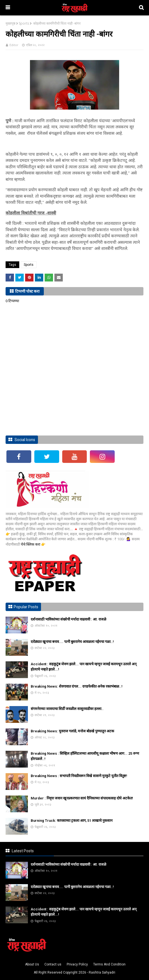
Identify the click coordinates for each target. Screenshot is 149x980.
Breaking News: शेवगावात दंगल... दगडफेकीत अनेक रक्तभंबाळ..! (77, 686)
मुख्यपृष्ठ (10, 23)
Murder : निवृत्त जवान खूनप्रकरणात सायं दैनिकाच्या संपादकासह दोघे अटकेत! (82, 798)
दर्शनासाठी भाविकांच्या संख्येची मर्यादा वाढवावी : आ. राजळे (69, 619)
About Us (32, 964)
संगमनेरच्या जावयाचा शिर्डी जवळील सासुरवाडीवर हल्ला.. (67, 709)
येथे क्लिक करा (31, 544)
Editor (14, 45)
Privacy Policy (77, 964)
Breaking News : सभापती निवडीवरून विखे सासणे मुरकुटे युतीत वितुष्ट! (79, 776)
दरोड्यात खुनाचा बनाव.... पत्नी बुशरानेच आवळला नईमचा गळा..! (72, 642)
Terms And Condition (109, 964)
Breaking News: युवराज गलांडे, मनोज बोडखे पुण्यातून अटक (72, 731)
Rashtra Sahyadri (102, 972)
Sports (24, 23)
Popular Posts (26, 607)
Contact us (53, 964)
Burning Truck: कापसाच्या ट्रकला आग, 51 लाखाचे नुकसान (72, 821)
